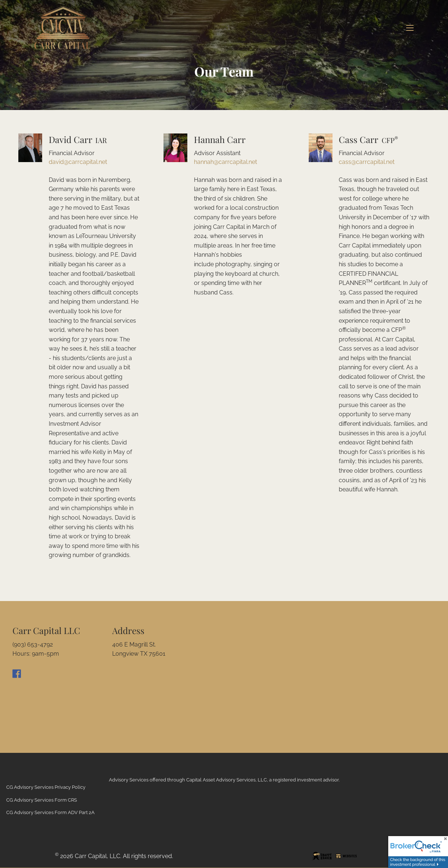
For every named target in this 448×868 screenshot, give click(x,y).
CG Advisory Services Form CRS (42, 800)
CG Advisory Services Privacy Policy (46, 787)
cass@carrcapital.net (367, 162)
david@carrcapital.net (78, 162)
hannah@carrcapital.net (225, 162)
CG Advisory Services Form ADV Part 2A (50, 812)
